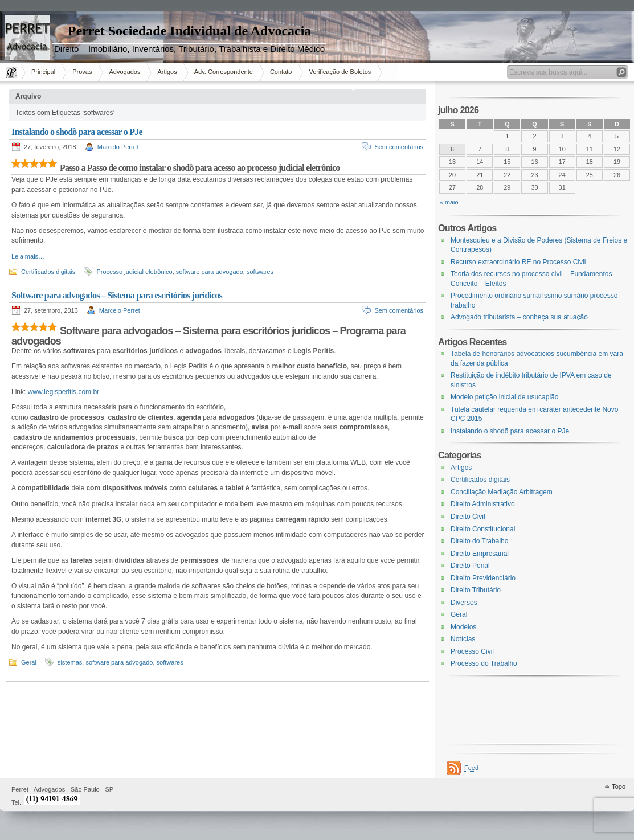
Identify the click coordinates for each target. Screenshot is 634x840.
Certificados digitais (480, 480)
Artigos (167, 72)
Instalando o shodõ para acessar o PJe (77, 132)
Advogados (124, 72)
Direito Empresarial (480, 554)
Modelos (463, 627)
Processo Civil (472, 651)
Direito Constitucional (483, 529)
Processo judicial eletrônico (134, 272)
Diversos (464, 603)
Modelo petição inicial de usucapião (504, 397)
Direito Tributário (476, 590)
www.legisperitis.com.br (64, 392)
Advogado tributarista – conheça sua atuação (519, 317)
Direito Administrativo (483, 504)
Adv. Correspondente (224, 72)
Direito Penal (470, 566)
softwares (260, 272)
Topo (619, 786)
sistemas (70, 662)
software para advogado (210, 272)
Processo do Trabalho (484, 663)
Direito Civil (468, 517)
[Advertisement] (34, 196)
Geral (29, 662)
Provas (82, 72)
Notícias (463, 639)
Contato (281, 72)
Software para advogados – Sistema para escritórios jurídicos (117, 295)
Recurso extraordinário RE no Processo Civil (518, 262)
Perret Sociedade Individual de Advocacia (190, 31)
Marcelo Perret (118, 147)
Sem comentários (399, 147)
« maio (449, 202)
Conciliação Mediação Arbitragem (502, 492)
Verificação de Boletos (340, 72)
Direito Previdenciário (483, 578)
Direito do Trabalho (479, 541)
